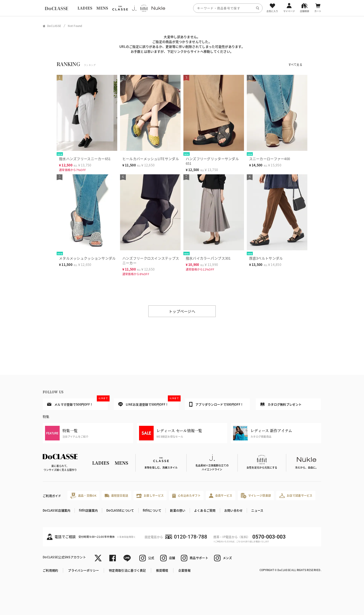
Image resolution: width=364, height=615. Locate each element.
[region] (182, 8)
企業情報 (184, 570)
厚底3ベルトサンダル (266, 258)
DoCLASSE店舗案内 (57, 510)
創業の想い (178, 510)
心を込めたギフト (186, 496)
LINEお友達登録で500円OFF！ (148, 402)
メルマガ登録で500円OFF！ (77, 402)
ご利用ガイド (52, 496)
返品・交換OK (83, 496)
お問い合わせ (234, 510)
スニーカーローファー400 (270, 159)
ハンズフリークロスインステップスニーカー (151, 260)
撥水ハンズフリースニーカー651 (85, 159)
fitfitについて (152, 510)
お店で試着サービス (296, 496)
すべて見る (295, 64)
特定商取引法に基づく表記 (127, 570)
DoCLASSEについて (120, 510)
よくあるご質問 (205, 510)
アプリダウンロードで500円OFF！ (216, 404)
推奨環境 (162, 570)
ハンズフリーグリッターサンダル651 (212, 161)
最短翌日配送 (116, 495)
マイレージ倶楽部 (256, 496)
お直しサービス (150, 496)
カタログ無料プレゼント (281, 404)
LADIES (85, 8)
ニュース (257, 510)
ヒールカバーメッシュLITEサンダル (151, 159)
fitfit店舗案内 (88, 510)
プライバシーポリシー (83, 570)
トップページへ (182, 311)
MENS (102, 8)
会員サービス (221, 496)
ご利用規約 (50, 570)
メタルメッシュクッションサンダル (87, 258)
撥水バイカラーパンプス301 (208, 258)
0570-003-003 (269, 537)
